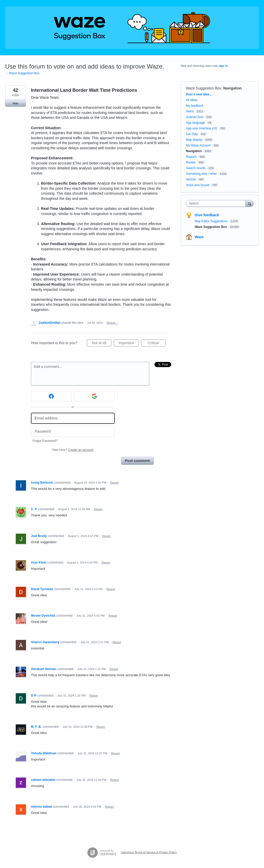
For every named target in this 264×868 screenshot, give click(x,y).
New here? (73, 450)
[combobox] (217, 203)
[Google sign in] (94, 396)
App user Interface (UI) (201, 128)
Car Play (192, 134)
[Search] (250, 203)
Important (129, 344)
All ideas (192, 100)
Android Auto (195, 117)
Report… (112, 323)
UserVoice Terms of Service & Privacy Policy (149, 852)
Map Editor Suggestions (212, 221)
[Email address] (73, 418)
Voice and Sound (198, 185)
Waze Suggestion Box (204, 88)
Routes (191, 162)
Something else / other (201, 174)
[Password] (73, 431)
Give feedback (207, 215)
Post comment (137, 461)
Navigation (233, 88)
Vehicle (191, 179)
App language (195, 123)
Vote (15, 103)
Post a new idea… (199, 94)
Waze (199, 237)
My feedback (195, 106)
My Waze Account (198, 145)
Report (114, 483)
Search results (196, 168)
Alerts (190, 111)
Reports (191, 157)
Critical (157, 344)
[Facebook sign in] (51, 396)
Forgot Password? (45, 441)
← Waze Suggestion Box (22, 73)
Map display (194, 140)
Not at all (102, 344)
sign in (223, 66)
